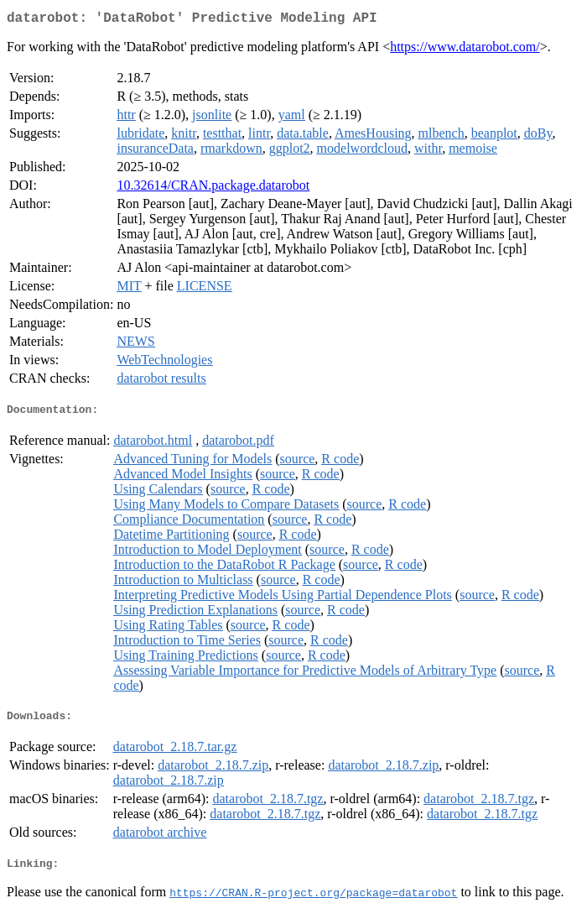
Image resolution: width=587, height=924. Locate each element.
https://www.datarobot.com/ (465, 50)
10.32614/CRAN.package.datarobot (213, 188)
